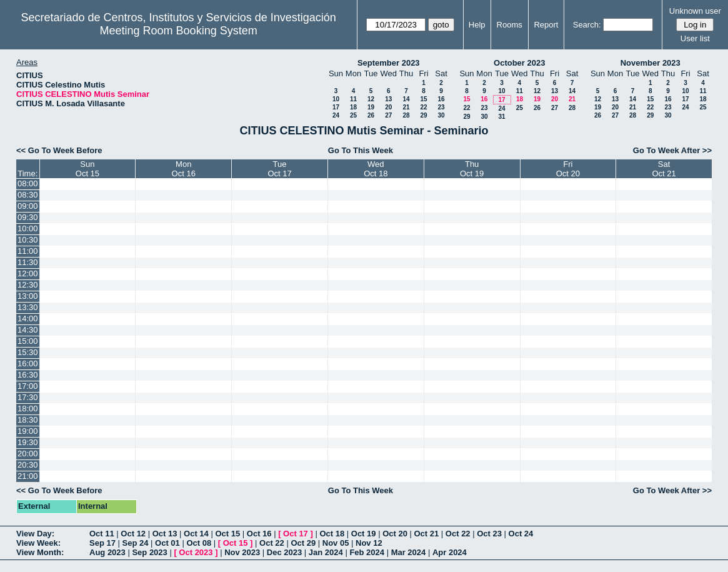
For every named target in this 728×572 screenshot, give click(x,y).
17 (336, 107)
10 (336, 99)
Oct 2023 (196, 552)
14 (406, 99)
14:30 (28, 330)
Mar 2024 (409, 552)
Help (477, 25)
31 (501, 117)
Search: (587, 25)
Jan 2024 (326, 552)
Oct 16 (259, 534)
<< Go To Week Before (59, 150)
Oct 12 (133, 534)
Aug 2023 (107, 552)
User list (695, 38)
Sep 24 (136, 543)
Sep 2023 (149, 552)
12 (371, 99)
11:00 (28, 251)
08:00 (28, 183)
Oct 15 (227, 534)
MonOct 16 (184, 169)
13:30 (28, 307)
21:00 (28, 476)
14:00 (28, 319)
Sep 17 (102, 543)
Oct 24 (521, 534)
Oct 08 (199, 543)
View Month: (40, 552)
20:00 (28, 454)
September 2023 (389, 63)
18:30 (28, 420)
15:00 (28, 341)
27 (388, 115)
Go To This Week (361, 150)
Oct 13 (165, 534)
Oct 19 (364, 534)
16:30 (28, 375)
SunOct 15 (87, 169)
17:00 (28, 386)
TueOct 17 (279, 169)
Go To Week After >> (672, 150)
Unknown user (695, 11)
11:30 (28, 262)
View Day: (35, 534)
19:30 (28, 442)
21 (406, 107)
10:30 (28, 240)
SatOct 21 (664, 169)
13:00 (28, 296)
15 (423, 99)
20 (388, 107)
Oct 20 (395, 534)
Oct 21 (427, 534)
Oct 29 (303, 543)
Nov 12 (369, 543)
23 (441, 107)
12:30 (28, 285)
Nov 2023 (242, 552)
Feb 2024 (367, 552)
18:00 (28, 409)
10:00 (28, 228)
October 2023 (519, 63)
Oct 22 (458, 534)
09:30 (28, 217)
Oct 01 (167, 543)
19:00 (28, 431)
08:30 (28, 195)
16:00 (28, 364)
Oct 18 (332, 534)
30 (441, 115)
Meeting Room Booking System (179, 31)
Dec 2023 (284, 552)
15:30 (28, 352)
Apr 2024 (450, 552)
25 (353, 115)
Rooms (510, 25)
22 (423, 107)
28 (406, 115)
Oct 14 (196, 534)
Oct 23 (489, 534)
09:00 (28, 206)
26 (371, 115)
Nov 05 (336, 543)
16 (441, 99)
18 (353, 107)
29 (423, 115)
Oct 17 (296, 534)
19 (371, 107)
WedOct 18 (376, 169)
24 (336, 115)
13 (388, 99)
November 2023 (651, 63)
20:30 (28, 465)
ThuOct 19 (472, 169)
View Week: (38, 543)
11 (353, 99)
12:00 (28, 273)
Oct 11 (102, 534)
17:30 (28, 397)
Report (546, 25)
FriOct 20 (568, 169)
